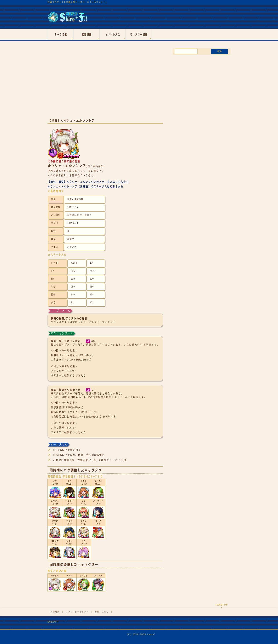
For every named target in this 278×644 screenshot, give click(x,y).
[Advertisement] (105, 85)
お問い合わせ (102, 612)
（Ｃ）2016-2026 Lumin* (140, 634)
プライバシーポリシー (77, 612)
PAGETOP (222, 605)
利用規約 (55, 612)
